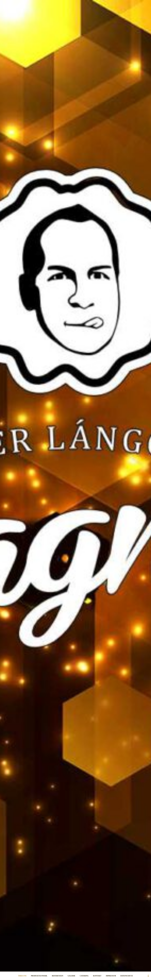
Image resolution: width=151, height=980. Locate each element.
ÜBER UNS (22, 976)
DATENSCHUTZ (127, 976)
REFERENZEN (58, 976)
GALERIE (72, 976)
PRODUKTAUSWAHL (39, 976)
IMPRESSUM (111, 976)
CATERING (84, 976)
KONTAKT (97, 976)
